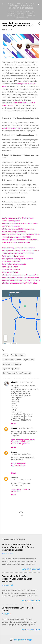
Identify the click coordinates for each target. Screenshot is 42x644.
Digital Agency (29, 360)
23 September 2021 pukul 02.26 (22, 454)
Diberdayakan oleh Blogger (21, 640)
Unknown (14, 428)
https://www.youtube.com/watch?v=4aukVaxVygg (20, 275)
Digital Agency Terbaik (10, 272)
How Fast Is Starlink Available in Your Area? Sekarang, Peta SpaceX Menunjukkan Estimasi (18, 547)
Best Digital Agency (18, 355)
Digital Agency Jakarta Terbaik (13, 256)
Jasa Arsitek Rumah (18, 464)
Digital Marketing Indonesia (12, 261)
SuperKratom (16, 491)
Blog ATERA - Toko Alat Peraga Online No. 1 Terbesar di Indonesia (21, 6)
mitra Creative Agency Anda (12, 128)
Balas (13, 424)
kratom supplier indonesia (20, 489)
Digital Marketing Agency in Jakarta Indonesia (18, 248)
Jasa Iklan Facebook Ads (20, 442)
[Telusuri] (39, 5)
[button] (39, 24)
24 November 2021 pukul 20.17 (21, 480)
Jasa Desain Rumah (18, 466)
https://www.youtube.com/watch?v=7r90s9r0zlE (19, 283)
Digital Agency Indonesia (11, 269)
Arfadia (5, 355)
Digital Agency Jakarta (10, 267)
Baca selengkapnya (31, 569)
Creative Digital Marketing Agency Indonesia (18, 253)
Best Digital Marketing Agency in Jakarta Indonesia (20, 251)
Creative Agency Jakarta (12, 360)
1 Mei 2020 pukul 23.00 (26, 382)
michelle (14, 382)
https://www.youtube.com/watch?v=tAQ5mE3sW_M (21, 280)
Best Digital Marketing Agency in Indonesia (17, 259)
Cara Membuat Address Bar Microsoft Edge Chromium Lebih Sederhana (17, 579)
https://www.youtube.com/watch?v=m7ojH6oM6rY (20, 278)
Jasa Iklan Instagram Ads (20, 444)
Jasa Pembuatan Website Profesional (17, 373)
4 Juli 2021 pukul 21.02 (26, 428)
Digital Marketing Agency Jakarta (14, 264)
